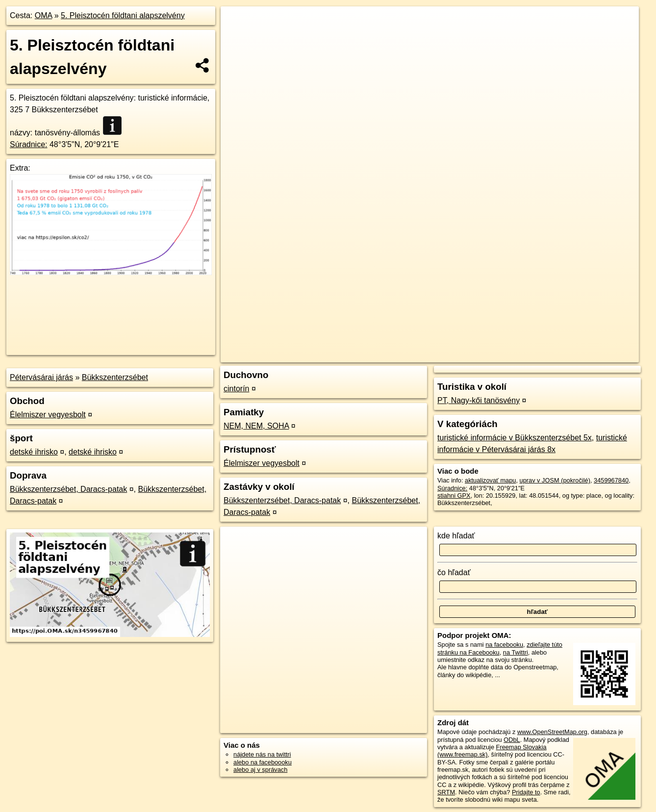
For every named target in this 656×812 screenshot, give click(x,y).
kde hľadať (456, 536)
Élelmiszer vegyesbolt (48, 415)
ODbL (512, 740)
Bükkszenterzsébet (115, 377)
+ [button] (238, 23)
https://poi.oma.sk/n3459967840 (594, 355)
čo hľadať (454, 572)
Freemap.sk (520, 355)
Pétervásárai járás (41, 377)
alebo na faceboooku (263, 762)
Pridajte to (526, 792)
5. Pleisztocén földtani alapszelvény (123, 15)
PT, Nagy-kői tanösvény (479, 400)
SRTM (446, 792)
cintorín (236, 389)
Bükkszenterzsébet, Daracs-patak (68, 489)
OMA (44, 15)
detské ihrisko (34, 452)
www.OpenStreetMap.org (552, 732)
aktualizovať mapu (490, 480)
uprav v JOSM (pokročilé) (555, 480)
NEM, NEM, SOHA (256, 426)
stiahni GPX (454, 495)
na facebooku (504, 645)
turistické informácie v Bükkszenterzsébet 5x (515, 438)
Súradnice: (29, 144)
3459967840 (611, 480)
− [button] (238, 38)
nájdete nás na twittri (262, 754)
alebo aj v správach (260, 770)
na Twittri (516, 652)
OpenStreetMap (470, 355)
